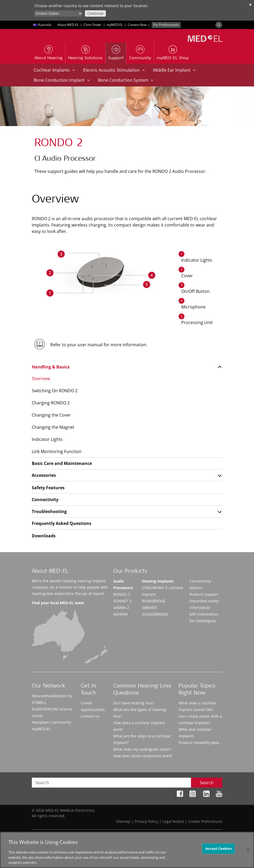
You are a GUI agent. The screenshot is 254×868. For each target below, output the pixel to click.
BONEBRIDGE (154, 601)
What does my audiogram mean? (142, 749)
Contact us (90, 716)
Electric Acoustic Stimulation (114, 70)
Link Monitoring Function (57, 451)
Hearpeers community (51, 722)
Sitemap (123, 821)
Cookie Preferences (205, 821)
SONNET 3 (122, 601)
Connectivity (45, 500)
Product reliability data (199, 743)
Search (207, 783)
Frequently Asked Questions (62, 523)
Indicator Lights (47, 439)
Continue (95, 13)
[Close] (248, 850)
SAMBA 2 (121, 608)
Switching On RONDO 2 (55, 391)
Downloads (44, 536)
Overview (41, 378)
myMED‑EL (115, 25)
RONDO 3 (122, 594)
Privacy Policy (146, 821)
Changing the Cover (51, 415)
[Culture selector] (58, 13)
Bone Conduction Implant (62, 80)
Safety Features (48, 488)
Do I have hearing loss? (134, 703)
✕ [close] (250, 5)
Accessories (44, 475)
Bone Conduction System (126, 80)
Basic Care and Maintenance (62, 463)
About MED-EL (68, 25)
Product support (204, 594)
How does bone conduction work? (143, 756)
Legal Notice (173, 821)
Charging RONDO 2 (51, 403)
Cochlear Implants (54, 70)
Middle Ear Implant (174, 70)
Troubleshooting (49, 511)
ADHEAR (121, 614)
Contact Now (137, 25)
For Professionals (166, 25)
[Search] (219, 25)
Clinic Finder (93, 25)
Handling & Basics (51, 367)
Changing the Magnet (53, 427)
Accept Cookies (219, 848)
